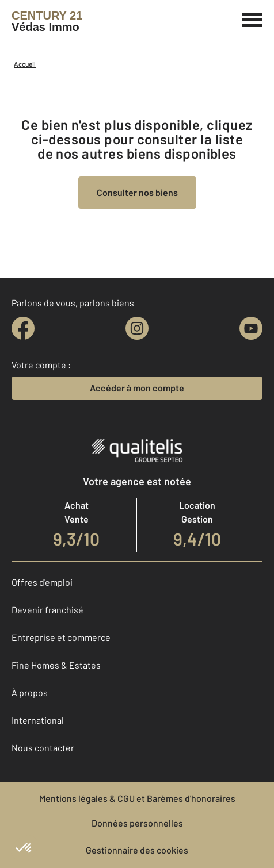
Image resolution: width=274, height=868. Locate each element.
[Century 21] (47, 21)
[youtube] (251, 328)
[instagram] (137, 328)
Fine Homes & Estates (56, 665)
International (38, 720)
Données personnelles (137, 823)
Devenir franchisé (47, 610)
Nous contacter (43, 748)
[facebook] (23, 328)
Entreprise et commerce (61, 637)
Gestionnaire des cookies (137, 850)
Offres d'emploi (42, 582)
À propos (30, 692)
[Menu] (252, 18)
